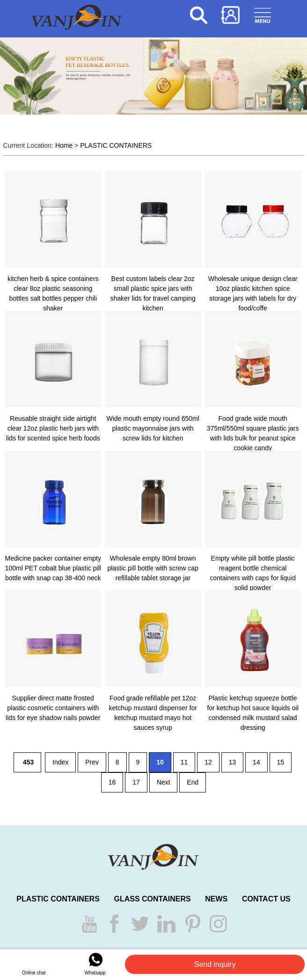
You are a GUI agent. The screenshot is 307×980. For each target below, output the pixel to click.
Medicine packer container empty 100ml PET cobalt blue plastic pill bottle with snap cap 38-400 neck (53, 568)
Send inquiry (215, 964)
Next (164, 782)
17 (136, 782)
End (193, 782)
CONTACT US (266, 899)
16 (112, 782)
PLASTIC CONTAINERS (116, 145)
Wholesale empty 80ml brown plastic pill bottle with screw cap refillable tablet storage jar (153, 568)
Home (64, 145)
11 (184, 762)
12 (208, 762)
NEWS (216, 899)
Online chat (34, 963)
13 (233, 762)
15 (281, 762)
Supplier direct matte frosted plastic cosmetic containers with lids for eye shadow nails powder (53, 708)
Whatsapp (95, 963)
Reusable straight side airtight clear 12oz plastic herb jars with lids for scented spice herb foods (53, 428)
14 (256, 762)
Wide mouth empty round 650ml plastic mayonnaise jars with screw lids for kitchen (153, 428)
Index (60, 762)
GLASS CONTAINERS (152, 899)
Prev (92, 762)
